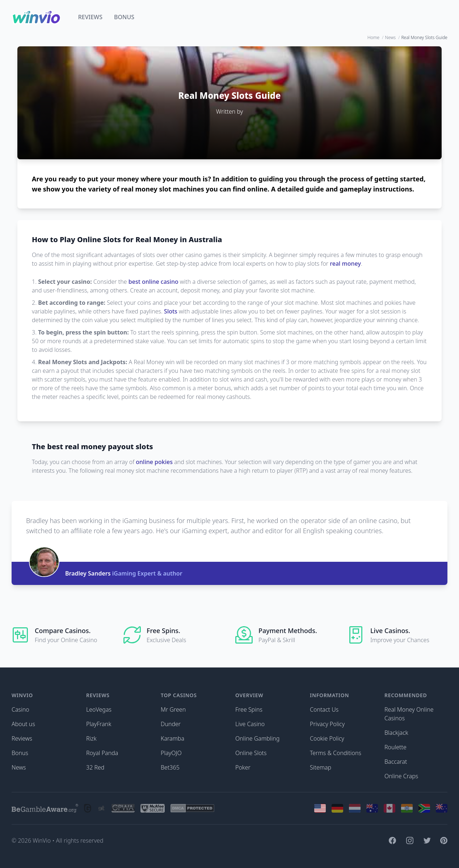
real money (345, 264)
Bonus (124, 17)
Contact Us (324, 709)
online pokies (154, 462)
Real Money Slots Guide (424, 38)
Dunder (171, 724)
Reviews (90, 17)
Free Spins (249, 709)
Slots (171, 311)
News (391, 38)
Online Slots (251, 753)
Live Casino (250, 724)
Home (373, 38)
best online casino (153, 282)
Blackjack (396, 733)
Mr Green (173, 709)
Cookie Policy (327, 738)
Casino (20, 709)
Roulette (395, 747)
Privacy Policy (327, 724)
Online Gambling (257, 738)
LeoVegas (99, 709)
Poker (243, 767)
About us (23, 724)
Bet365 (170, 767)
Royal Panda (102, 753)
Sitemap (321, 767)
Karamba (172, 738)
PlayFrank (99, 724)
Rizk (91, 738)
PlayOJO (171, 753)
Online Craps (401, 776)
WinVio (42, 840)
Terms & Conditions (336, 753)
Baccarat (396, 762)
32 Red (95, 767)
